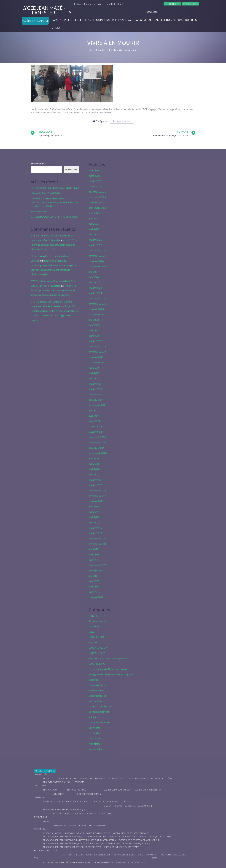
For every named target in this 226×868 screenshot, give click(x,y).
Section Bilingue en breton (148, 790)
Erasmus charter (78, 826)
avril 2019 (94, 517)
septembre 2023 (98, 314)
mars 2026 (94, 176)
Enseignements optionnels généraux (108, 669)
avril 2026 (94, 170)
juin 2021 (94, 410)
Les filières (94, 728)
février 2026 (95, 181)
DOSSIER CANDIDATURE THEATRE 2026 (54, 217)
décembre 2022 (97, 346)
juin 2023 (94, 320)
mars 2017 (94, 592)
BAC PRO (183, 20)
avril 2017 (94, 586)
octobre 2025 (96, 202)
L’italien (108, 806)
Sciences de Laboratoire (84, 814)
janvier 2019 (95, 533)
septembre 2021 (98, 405)
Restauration (96, 749)
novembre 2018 (97, 544)
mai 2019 (94, 512)
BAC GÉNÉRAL (143, 20)
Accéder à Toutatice (35, 21)
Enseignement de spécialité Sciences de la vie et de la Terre (72, 847)
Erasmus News (97, 690)
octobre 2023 (96, 309)
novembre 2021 (97, 394)
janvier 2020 (95, 485)
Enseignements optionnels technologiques (111, 674)
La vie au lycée (62, 20)
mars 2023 (94, 336)
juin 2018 (94, 549)
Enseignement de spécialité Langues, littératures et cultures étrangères (79, 840)
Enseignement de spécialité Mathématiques (140, 840)
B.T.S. (194, 20)
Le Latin (118, 806)
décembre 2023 (97, 298)
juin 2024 (94, 272)
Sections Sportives (77, 790)
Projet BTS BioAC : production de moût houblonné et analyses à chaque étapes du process (54, 290)
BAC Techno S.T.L (165, 20)
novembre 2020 (97, 442)
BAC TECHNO (97, 664)
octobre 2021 (96, 400)
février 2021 (95, 426)
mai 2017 (94, 581)
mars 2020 (94, 474)
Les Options (101, 20)
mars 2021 (94, 421)
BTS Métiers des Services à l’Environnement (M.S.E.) (67, 862)
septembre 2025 (98, 208)
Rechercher (37, 163)
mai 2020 (94, 464)
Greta (56, 28)
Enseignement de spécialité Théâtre (122, 847)
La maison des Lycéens (101, 706)
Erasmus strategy (98, 696)
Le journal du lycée (139, 779)
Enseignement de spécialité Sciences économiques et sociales (141, 837)
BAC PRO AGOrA (98, 648)
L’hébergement (64, 779)
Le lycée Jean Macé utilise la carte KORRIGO (100, 4)
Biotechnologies (61, 814)
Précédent (45, 132)
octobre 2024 (96, 261)
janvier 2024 (95, 293)
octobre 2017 (96, 570)
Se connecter (172, 4)
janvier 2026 (95, 186)
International (122, 20)
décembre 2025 (97, 192)
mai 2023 (94, 325)
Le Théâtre (130, 806)
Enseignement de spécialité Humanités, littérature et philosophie (75, 837)
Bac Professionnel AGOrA (173, 855)
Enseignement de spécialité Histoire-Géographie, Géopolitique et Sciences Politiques (107, 833)
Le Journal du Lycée (99, 712)
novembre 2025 (97, 197)
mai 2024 (94, 277)
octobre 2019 (96, 501)
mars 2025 (94, 234)
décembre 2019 (97, 490)
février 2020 (95, 480)
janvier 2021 (95, 432)
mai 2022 (94, 368)
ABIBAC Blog (58, 794)
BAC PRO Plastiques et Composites (108, 658)
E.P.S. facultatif (145, 806)
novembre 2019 (97, 496)
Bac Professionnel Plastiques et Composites (136, 855)
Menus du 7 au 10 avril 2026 (46, 193)
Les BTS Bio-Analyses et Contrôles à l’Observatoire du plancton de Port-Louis (55, 245)
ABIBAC (93, 616)
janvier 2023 (95, 341)
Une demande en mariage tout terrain (170, 135)
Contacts (79, 782)
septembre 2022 (98, 362)
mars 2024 (94, 282)
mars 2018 (94, 560)
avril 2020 (94, 469)
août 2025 (94, 213)
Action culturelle (122, 121)
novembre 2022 (97, 352)
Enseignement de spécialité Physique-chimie (129, 844)
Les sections (82, 20)
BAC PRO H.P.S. (97, 653)
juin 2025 (94, 218)
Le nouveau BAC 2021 (53, 833)
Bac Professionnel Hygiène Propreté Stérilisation (86, 855)
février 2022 (95, 384)
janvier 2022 (95, 389)
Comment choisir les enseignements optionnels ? (67, 802)
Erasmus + (94, 680)
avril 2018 (94, 554)
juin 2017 (94, 576)
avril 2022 (94, 373)
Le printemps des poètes (50, 135)
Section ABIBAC (40, 211)
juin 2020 (94, 458)
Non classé (95, 744)
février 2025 (95, 240)
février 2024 (95, 288)
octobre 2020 (96, 448)
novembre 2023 (97, 304)
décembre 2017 (97, 565)
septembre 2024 (98, 266)
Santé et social (107, 814)
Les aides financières (100, 722)
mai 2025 (94, 224)
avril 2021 (94, 416)
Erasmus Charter (98, 685)
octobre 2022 (96, 357)
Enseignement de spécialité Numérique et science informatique (74, 844)
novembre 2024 (97, 256)
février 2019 (95, 528)
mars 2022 (94, 378)
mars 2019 (94, 522)
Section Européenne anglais (118, 790)
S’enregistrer (191, 4)
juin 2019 (94, 506)
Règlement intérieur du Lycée (57, 782)
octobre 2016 (96, 597)
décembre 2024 (97, 250)
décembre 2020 (97, 437)
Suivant (183, 132)
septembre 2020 (98, 453)
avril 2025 (94, 229)
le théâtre (94, 717)
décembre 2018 (97, 538)
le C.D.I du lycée (98, 779)
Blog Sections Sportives (89, 794)
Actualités (94, 626)
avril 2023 (94, 330)
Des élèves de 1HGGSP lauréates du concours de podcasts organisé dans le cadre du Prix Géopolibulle (54, 202)
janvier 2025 (95, 245)
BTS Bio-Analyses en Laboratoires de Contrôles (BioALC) (121, 862)
